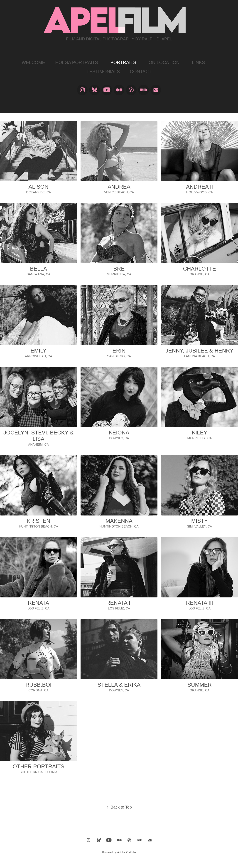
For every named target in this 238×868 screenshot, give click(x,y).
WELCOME (33, 62)
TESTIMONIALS (103, 72)
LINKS (199, 62)
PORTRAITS (123, 62)
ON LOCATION (164, 62)
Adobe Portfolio (126, 852)
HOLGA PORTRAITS (77, 62)
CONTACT (141, 72)
